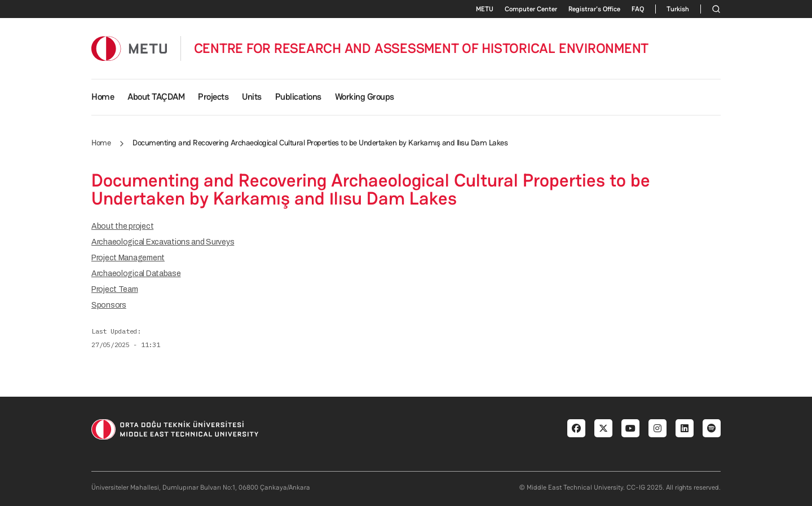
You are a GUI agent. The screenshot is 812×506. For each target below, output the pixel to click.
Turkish (678, 9)
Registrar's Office (594, 9)
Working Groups (365, 97)
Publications (298, 97)
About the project (122, 226)
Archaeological (136, 274)
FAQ (638, 9)
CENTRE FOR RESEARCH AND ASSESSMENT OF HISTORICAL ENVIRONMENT (422, 48)
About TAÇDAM (156, 97)
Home (103, 97)
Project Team (115, 289)
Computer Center (531, 9)
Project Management (128, 258)
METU (485, 9)
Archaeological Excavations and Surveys (163, 242)
